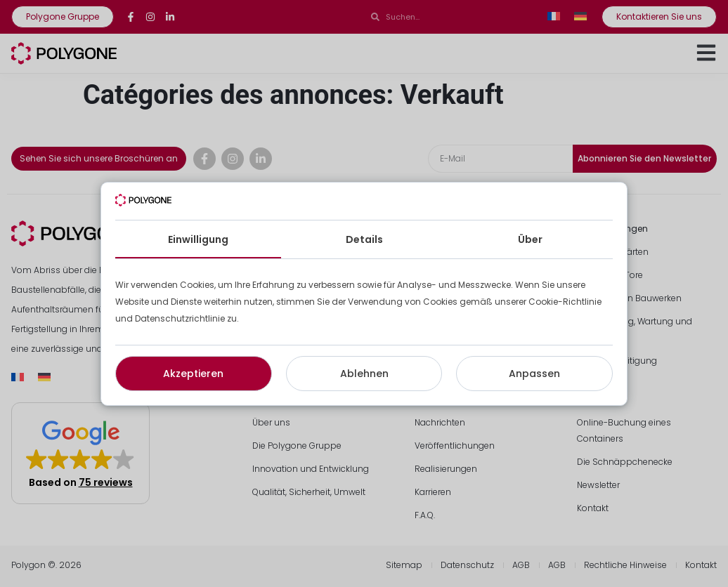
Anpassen (534, 374)
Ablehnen (364, 374)
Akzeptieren (193, 374)
